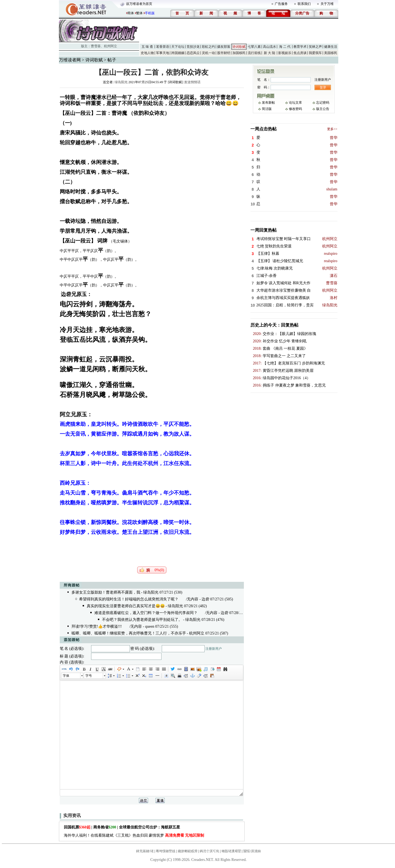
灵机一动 (208, 53)
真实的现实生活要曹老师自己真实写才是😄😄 (126, 606)
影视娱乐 (285, 53)
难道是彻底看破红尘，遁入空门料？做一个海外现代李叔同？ (146, 613)
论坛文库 (295, 103)
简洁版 (267, 109)
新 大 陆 (270, 53)
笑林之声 (315, 47)
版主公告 (323, 109)
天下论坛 (178, 47)
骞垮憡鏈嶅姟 (166, 851)
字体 (66, 676)
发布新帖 (268, 103)
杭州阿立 (110, 46)
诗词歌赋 (239, 47)
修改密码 (295, 109)
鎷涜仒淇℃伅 (209, 851)
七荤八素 (254, 47)
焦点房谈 (300, 53)
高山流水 (270, 47)
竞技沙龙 (193, 47)
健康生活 (331, 47)
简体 (131, 13)
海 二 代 (285, 47)
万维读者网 (70, 60)
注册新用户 (214, 649)
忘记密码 (323, 103)
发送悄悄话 (192, 82)
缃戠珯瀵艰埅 (231, 851)
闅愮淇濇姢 (252, 851)
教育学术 (300, 47)
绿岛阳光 (121, 82)
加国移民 (239, 53)
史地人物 (147, 53)
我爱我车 (315, 53)
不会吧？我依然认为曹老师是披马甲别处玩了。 (142, 620)
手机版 (150, 13)
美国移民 (331, 53)
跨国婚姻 (178, 53)
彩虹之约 (208, 47)
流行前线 (254, 53)
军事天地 (163, 53)
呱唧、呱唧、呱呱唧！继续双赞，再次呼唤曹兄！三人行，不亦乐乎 (129, 633)
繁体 (139, 13)
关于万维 (327, 4)
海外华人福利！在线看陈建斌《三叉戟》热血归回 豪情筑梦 (134, 835)
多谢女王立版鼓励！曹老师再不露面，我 (106, 592)
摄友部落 (224, 47)
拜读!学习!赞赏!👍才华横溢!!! (97, 626)
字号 (89, 676)
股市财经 (224, 53)
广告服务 (281, 4)
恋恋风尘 (193, 53)
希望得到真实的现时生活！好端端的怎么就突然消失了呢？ (129, 599)
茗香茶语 (163, 47)
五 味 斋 (147, 47)
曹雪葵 (96, 46)
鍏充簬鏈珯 (145, 851)
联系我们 (304, 4)
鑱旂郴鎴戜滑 (188, 851)
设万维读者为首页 (139, 4)
